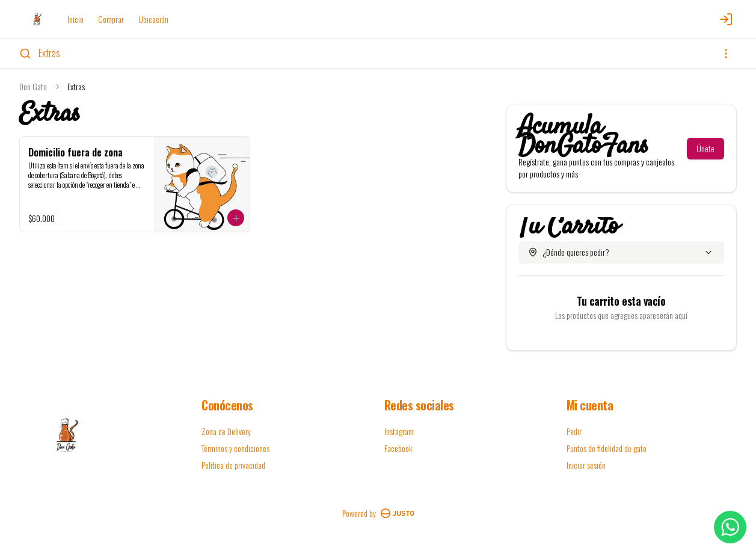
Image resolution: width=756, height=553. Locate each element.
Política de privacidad (233, 465)
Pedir (574, 431)
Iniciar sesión (586, 465)
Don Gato (33, 87)
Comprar (111, 19)
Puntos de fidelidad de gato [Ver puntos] (607, 448)
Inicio (75, 19)
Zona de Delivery (226, 431)
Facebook (398, 448)
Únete (705, 148)
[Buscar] (25, 54)
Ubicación (153, 19)
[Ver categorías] (726, 54)
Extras (49, 53)
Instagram (399, 431)
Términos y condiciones (235, 448)
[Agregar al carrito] (236, 218)
